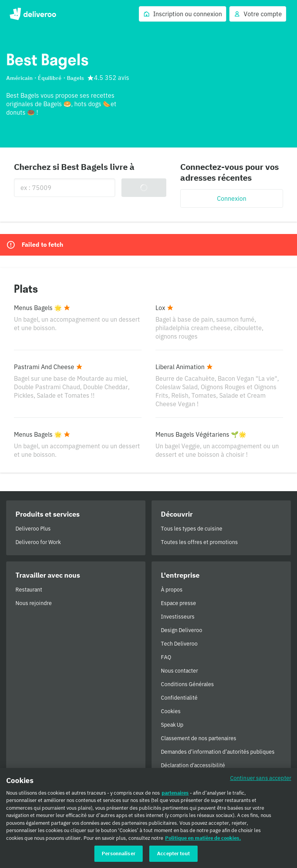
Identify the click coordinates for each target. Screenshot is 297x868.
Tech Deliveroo (179, 644)
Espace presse (178, 603)
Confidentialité (179, 698)
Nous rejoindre (34, 603)
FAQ (166, 657)
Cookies (171, 711)
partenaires (175, 795)
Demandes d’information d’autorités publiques (218, 752)
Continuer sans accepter (261, 780)
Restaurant (29, 590)
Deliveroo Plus (33, 529)
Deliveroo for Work (38, 542)
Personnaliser (119, 856)
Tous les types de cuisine (192, 529)
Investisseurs (178, 617)
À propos (172, 590)
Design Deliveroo (182, 630)
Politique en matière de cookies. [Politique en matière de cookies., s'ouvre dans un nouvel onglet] (203, 840)
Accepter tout (173, 856)
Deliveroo (33, 14)
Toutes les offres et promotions (199, 542)
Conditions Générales (187, 684)
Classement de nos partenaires (199, 738)
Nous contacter (179, 671)
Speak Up (172, 725)
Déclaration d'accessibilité (193, 765)
